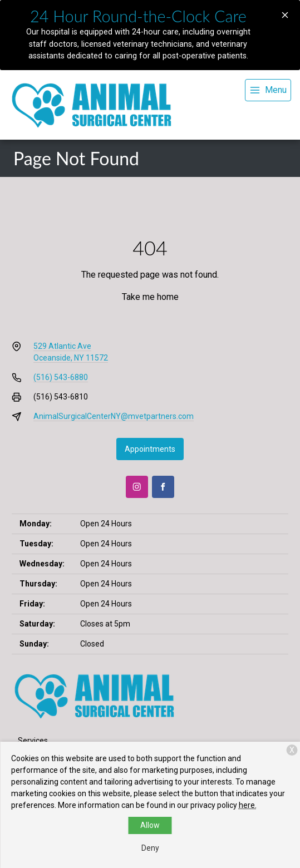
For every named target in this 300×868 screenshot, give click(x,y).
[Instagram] (137, 487)
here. (248, 805)
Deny (150, 848)
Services (33, 741)
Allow (150, 825)
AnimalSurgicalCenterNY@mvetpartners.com (114, 416)
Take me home (150, 297)
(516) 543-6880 (61, 377)
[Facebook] (163, 487)
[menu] (268, 90)
